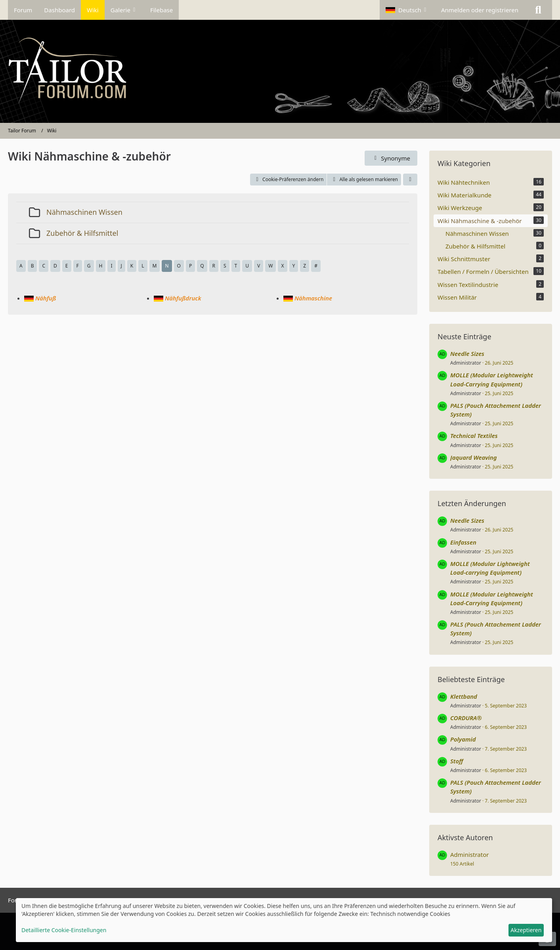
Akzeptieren (526, 930)
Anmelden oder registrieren (480, 10)
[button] (407, 10)
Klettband (464, 696)
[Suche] (538, 10)
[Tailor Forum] (280, 71)
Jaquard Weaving (474, 457)
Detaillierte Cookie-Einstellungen (64, 930)
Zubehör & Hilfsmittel (82, 233)
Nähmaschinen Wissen (84, 212)
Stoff (457, 761)
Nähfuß (46, 298)
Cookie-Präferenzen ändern (288, 179)
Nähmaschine (313, 298)
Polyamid (463, 739)
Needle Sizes (467, 354)
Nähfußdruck (183, 298)
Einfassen (463, 542)
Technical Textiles (474, 436)
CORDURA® (466, 718)
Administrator (466, 363)
